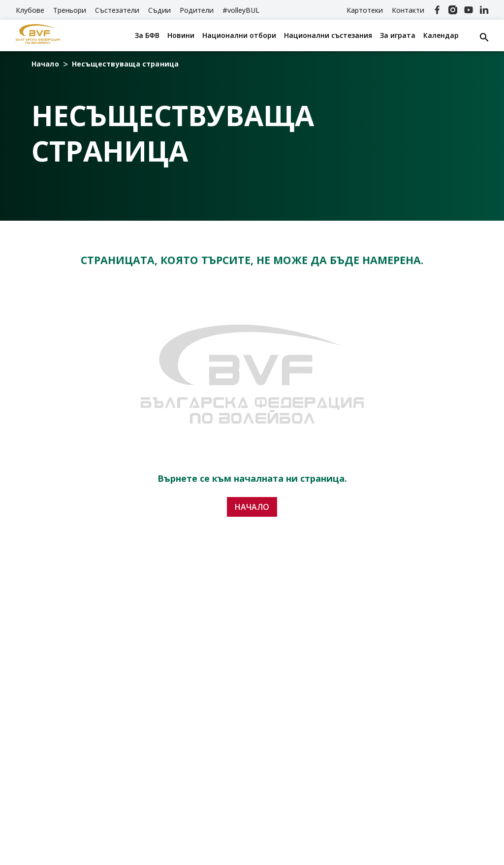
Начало (45, 64)
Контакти (408, 10)
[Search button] (484, 37)
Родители (197, 10)
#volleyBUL (241, 10)
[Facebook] (437, 10)
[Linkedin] (484, 10)
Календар (441, 35)
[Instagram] (453, 10)
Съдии (159, 10)
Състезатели (117, 10)
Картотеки (365, 10)
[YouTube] (469, 10)
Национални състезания (328, 35)
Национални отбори (239, 35)
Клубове (30, 10)
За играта (398, 35)
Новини (181, 35)
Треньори (70, 10)
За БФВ (147, 35)
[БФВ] (38, 35)
